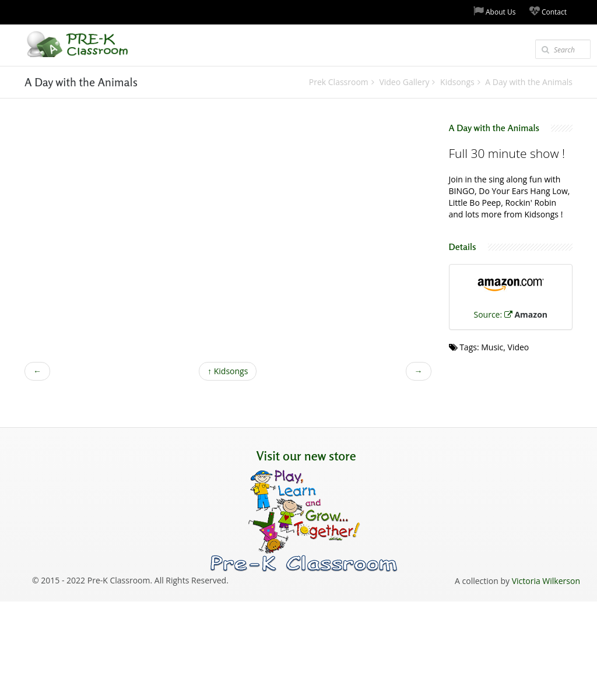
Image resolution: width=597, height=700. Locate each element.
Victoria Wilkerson (546, 581)
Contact (548, 11)
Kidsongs (228, 371)
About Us (495, 11)
